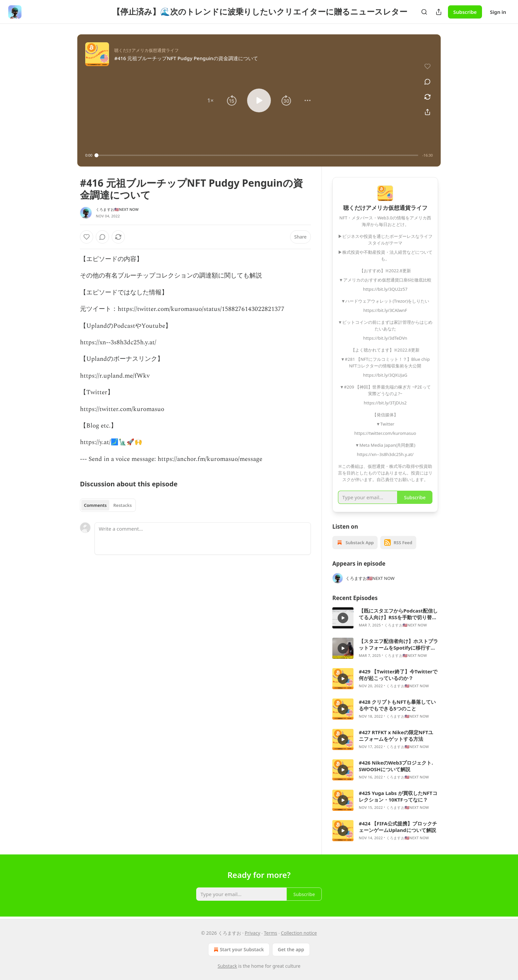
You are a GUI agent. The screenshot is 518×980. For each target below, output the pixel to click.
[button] (210, 100)
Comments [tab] (95, 505)
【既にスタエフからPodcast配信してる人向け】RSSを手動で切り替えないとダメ (398, 614)
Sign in (498, 12)
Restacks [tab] (123, 505)
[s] (343, 618)
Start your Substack (238, 950)
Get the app (291, 949)
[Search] (424, 12)
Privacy (253, 933)
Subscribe (465, 12)
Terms (271, 933)
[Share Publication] (439, 12)
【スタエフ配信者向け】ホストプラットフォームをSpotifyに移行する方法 (398, 644)
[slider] (258, 155)
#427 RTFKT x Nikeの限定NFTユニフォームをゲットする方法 (396, 735)
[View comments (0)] (427, 82)
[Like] (87, 237)
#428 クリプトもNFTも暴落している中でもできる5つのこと (397, 705)
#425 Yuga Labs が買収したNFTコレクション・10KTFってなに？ (398, 796)
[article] (385, 618)
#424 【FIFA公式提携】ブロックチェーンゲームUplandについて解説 (398, 827)
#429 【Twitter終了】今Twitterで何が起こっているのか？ (398, 675)
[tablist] (108, 505)
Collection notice (299, 933)
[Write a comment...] (203, 539)
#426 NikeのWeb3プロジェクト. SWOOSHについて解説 (396, 766)
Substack (227, 966)
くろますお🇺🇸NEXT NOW (117, 209)
